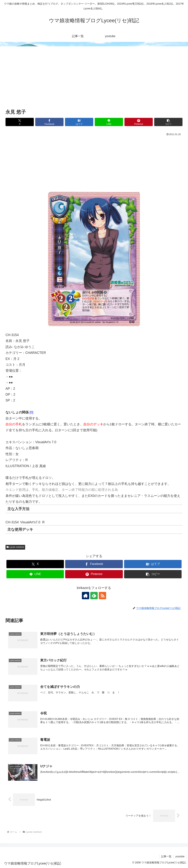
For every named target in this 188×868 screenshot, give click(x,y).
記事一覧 (166, 856)
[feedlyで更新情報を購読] (94, 596)
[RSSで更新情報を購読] (102, 596)
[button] (168, 122)
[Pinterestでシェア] (139, 122)
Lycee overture (15, 547)
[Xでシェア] (20, 122)
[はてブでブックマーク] (79, 122)
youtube (180, 856)
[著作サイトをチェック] (86, 596)
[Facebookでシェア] (49, 122)
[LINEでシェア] (109, 122)
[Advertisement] (94, 80)
